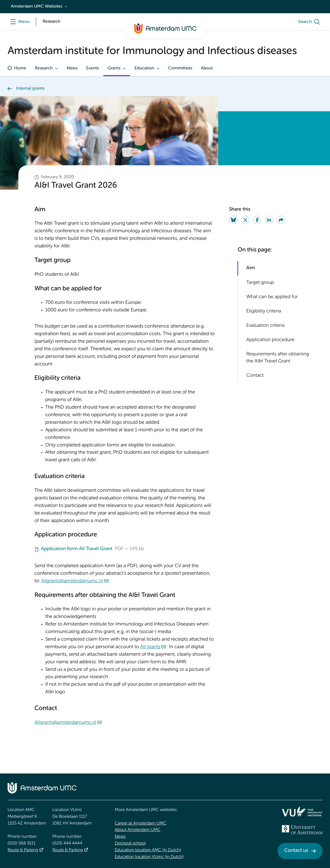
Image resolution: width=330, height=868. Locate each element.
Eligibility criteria (264, 311)
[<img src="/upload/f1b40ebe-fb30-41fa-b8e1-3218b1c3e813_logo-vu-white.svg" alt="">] (302, 812)
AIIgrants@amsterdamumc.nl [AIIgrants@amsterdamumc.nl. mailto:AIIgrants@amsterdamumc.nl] (72, 581)
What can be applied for (272, 297)
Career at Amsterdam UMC (141, 823)
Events (92, 68)
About (207, 68)
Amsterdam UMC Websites (37, 6)
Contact (255, 376)
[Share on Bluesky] (233, 220)
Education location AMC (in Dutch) (148, 850)
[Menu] (18, 22)
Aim (251, 268)
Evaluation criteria (265, 326)
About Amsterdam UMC (138, 830)
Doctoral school (130, 843)
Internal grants (30, 89)
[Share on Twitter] (245, 220)
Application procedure (270, 340)
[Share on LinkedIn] (269, 220)
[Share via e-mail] (281, 220)
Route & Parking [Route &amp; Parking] (23, 850)
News (72, 68)
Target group (260, 283)
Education (144, 68)
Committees (180, 68)
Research (44, 68)
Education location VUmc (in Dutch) (149, 857)
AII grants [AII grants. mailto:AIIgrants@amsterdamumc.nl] (150, 647)
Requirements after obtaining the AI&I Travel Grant (278, 358)
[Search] (310, 22)
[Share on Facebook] (257, 220)
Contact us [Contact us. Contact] (296, 851)
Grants (114, 68)
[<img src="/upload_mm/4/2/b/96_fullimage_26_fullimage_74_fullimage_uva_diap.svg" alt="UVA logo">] (302, 830)
